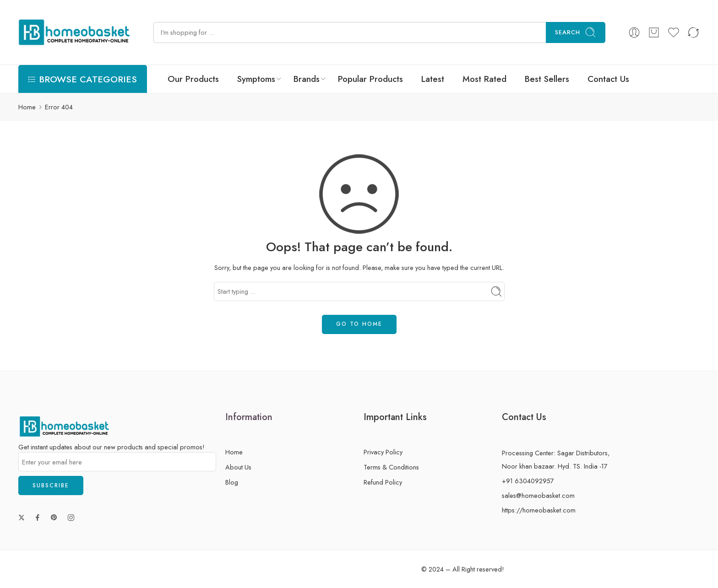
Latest (433, 79)
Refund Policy (383, 482)
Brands (307, 79)
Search (576, 32)
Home (27, 107)
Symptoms (256, 79)
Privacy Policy (383, 452)
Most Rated (484, 79)
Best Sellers (547, 79)
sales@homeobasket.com (538, 495)
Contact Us (608, 79)
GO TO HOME (359, 324)
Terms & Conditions (391, 467)
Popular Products (370, 79)
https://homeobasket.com (539, 510)
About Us (238, 467)
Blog (232, 482)
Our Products (193, 79)
